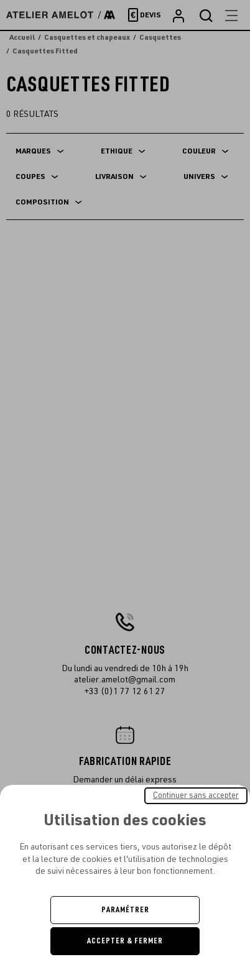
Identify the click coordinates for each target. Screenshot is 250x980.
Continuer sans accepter (196, 795)
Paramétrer (125, 910)
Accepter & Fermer (125, 941)
